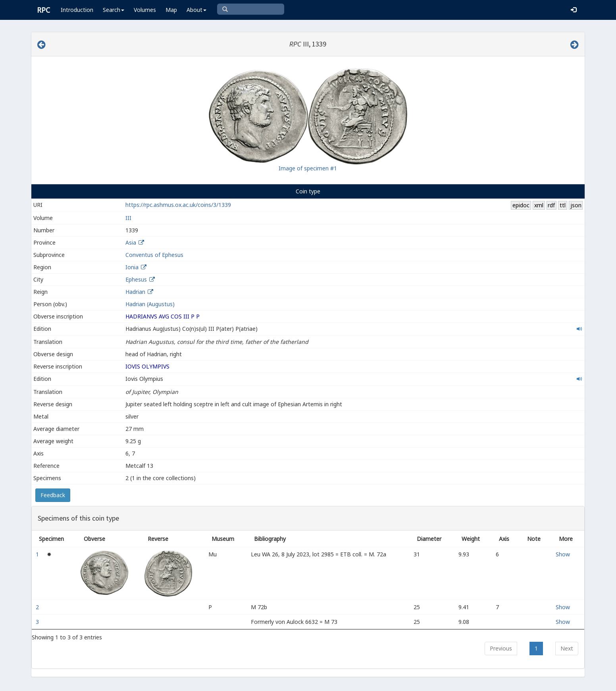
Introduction (77, 10)
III (128, 218)
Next (567, 648)
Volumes (145, 10)
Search (114, 10)
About (196, 10)
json (576, 205)
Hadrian (135, 292)
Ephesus (136, 279)
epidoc (521, 205)
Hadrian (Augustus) (150, 304)
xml (539, 205)
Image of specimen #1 (308, 168)
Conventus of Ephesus (154, 255)
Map (171, 10)
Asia (131, 242)
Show (563, 554)
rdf (551, 205)
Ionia (132, 267)
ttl (563, 205)
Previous (501, 648)
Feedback (53, 495)
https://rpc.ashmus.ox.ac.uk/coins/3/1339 (178, 205)
